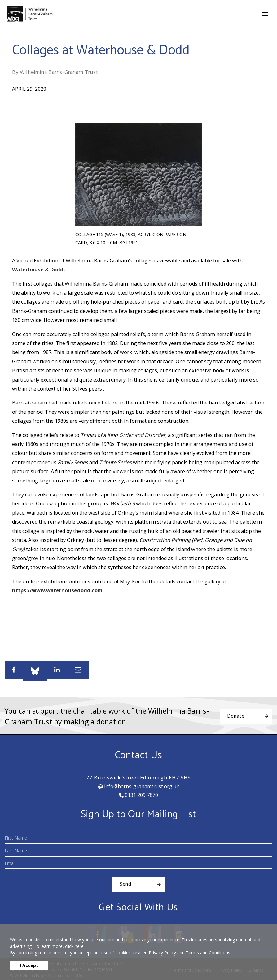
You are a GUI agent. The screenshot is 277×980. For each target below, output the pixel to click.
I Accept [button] (29, 965)
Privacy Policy (162, 953)
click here (74, 946)
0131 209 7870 (138, 795)
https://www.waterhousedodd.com (57, 590)
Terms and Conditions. (209, 953)
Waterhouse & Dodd (38, 270)
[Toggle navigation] (265, 14)
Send (125, 884)
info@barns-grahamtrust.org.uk (139, 786)
